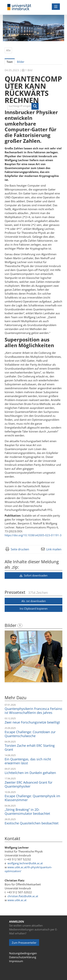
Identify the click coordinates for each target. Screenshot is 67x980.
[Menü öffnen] (56, 7)
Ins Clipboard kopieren (34, 608)
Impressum (16, 961)
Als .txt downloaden (34, 601)
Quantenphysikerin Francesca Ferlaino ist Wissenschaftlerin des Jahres (33, 711)
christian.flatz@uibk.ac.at (23, 896)
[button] (35, 106)
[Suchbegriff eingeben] (23, 106)
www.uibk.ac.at (17, 900)
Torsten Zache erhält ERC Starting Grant (30, 747)
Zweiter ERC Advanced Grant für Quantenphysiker (28, 784)
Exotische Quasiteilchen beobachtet (32, 823)
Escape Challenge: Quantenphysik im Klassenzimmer (32, 798)
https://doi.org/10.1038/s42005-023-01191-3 (33, 535)
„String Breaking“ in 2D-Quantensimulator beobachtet (27, 812)
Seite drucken (20, 549)
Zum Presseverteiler (24, 943)
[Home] (19, 7)
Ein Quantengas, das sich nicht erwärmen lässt (28, 761)
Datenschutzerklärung (23, 957)
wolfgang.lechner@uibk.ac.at (25, 863)
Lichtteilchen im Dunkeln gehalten (30, 773)
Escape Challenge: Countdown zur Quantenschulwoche (30, 734)
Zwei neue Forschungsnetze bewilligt (32, 722)
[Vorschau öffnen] (33, 656)
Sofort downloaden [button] (34, 575)
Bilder (11, 625)
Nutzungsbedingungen (23, 953)
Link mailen (54, 549)
